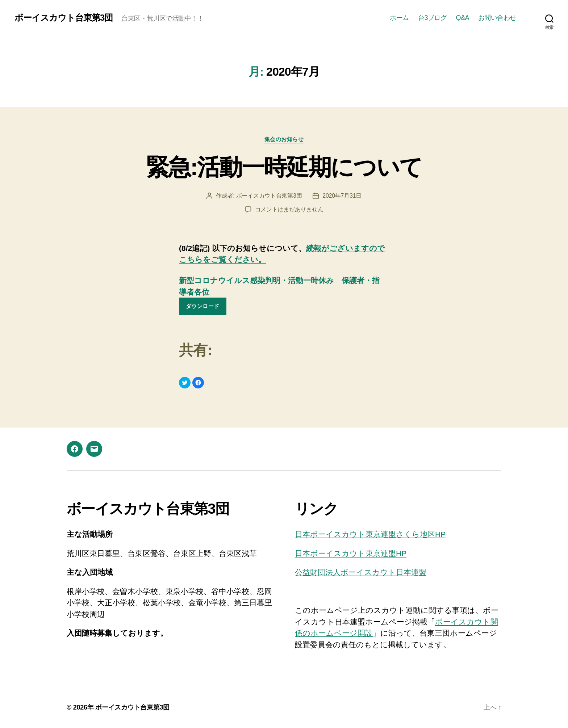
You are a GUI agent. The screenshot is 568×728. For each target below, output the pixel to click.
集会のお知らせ (284, 139)
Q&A (462, 18)
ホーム (399, 18)
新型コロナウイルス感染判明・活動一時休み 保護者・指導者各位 (279, 286)
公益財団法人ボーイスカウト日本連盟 (361, 572)
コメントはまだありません (289, 209)
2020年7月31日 (342, 196)
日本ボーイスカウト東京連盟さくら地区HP (370, 534)
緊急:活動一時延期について (284, 167)
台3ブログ (433, 18)
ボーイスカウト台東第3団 (64, 18)
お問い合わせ (497, 18)
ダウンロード (203, 306)
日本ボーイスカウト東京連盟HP (351, 553)
